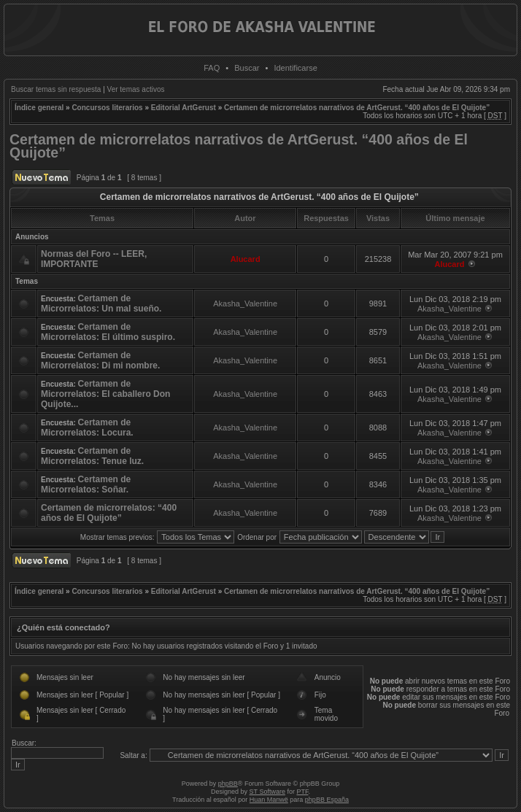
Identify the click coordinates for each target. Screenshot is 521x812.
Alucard (246, 259)
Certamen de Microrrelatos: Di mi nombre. (100, 360)
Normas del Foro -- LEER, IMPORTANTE (94, 259)
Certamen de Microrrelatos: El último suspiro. (108, 332)
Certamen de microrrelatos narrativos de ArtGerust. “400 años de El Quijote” (357, 108)
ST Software (267, 792)
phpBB (228, 784)
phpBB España (327, 800)
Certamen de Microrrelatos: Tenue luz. (92, 456)
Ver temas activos (136, 89)
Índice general (39, 108)
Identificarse (295, 68)
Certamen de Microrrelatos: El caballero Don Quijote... (105, 394)
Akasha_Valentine (245, 303)
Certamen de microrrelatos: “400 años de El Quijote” (109, 513)
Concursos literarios (107, 108)
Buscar (247, 68)
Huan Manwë (269, 800)
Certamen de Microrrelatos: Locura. (87, 428)
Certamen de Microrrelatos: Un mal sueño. (101, 303)
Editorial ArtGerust (184, 108)
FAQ (212, 68)
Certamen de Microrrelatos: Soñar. (86, 484)
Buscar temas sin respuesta (56, 89)
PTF (302, 792)
